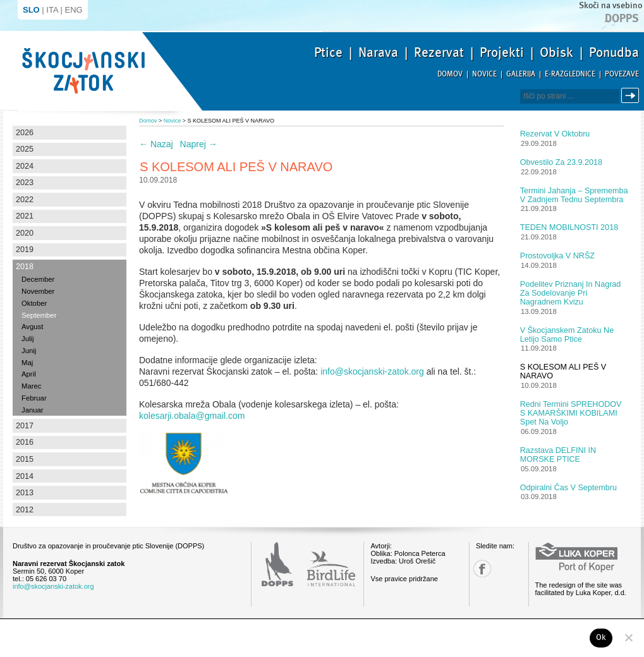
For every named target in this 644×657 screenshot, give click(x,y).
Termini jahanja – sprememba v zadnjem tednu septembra (574, 195)
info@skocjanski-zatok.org (372, 371)
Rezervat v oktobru (555, 134)
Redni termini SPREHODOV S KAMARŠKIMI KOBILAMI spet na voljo (571, 413)
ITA (52, 10)
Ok (601, 637)
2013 (25, 493)
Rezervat (439, 52)
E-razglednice (570, 74)
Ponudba (614, 52)
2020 (25, 233)
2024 (25, 166)
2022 (25, 200)
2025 (25, 149)
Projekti (502, 52)
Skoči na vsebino (611, 5)
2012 (25, 510)
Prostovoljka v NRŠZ (557, 256)
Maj (27, 363)
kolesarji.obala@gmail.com (192, 416)
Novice (484, 74)
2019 (25, 250)
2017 (25, 426)
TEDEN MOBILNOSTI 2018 (569, 227)
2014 (25, 476)
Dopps (622, 18)
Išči (632, 96)
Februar (34, 398)
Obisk (556, 52)
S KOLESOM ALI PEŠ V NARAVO (563, 371)
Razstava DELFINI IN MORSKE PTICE (558, 455)
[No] (628, 637)
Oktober (34, 303)
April (29, 374)
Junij (29, 351)
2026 (25, 133)
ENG (74, 10)
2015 (25, 459)
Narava (378, 52)
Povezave (622, 74)
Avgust (32, 327)
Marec (31, 386)
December (38, 279)
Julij (28, 339)
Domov (450, 74)
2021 (25, 216)
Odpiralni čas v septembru (568, 488)
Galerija (521, 74)
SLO (31, 10)
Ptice (328, 52)
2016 (25, 442)
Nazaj (156, 144)
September (39, 315)
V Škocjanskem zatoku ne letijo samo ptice (567, 335)
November (38, 291)
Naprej (199, 144)
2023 (25, 183)
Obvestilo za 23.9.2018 (561, 162)
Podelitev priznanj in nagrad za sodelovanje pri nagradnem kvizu (571, 293)
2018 (25, 267)
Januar (33, 410)
